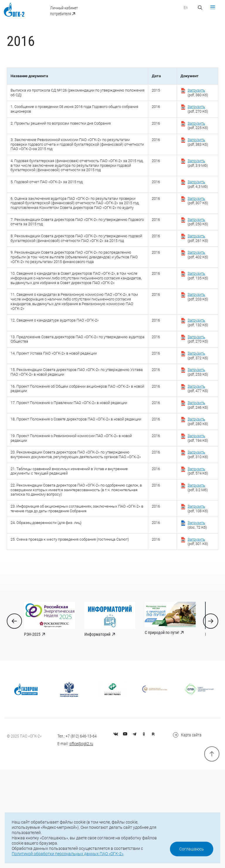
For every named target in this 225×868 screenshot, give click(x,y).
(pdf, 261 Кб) (195, 271)
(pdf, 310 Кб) (195, 522)
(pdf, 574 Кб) (195, 546)
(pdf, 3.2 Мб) (195, 563)
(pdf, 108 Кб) (195, 587)
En (183, 8)
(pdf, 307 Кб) (195, 225)
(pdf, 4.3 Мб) (195, 207)
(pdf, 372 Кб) (195, 415)
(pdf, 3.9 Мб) (195, 179)
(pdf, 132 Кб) (195, 380)
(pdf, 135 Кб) (195, 323)
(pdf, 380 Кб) (195, 102)
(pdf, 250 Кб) (195, 254)
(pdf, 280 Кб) (195, 487)
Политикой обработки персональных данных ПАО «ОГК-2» (68, 854)
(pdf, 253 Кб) (195, 433)
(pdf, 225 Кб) (195, 138)
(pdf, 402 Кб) (195, 295)
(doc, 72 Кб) (194, 604)
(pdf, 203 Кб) (195, 351)
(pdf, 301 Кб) (195, 622)
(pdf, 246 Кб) (195, 469)
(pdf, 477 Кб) (195, 451)
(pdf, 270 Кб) (195, 120)
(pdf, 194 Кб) (195, 505)
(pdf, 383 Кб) (195, 156)
